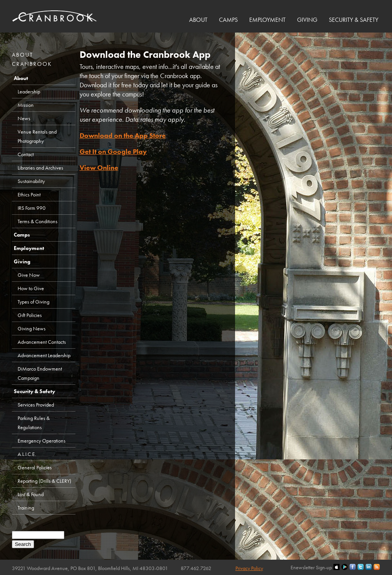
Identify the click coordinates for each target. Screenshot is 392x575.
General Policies (35, 467)
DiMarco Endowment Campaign (40, 373)
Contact (26, 154)
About (198, 20)
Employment (267, 20)
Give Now (29, 275)
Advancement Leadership (44, 355)
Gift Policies (30, 315)
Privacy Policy (249, 568)
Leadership (29, 91)
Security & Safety (354, 20)
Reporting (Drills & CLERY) (44, 481)
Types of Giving (33, 302)
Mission (26, 105)
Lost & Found (31, 494)
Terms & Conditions (38, 221)
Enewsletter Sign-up (311, 567)
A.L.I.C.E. (27, 454)
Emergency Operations (42, 441)
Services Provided (36, 405)
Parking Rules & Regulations (34, 423)
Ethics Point (29, 194)
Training (26, 508)
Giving (307, 20)
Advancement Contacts (42, 342)
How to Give (31, 288)
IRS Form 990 (32, 208)
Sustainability (31, 181)
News (24, 118)
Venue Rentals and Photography (37, 136)
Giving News (32, 328)
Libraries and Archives (40, 168)
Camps (228, 20)
